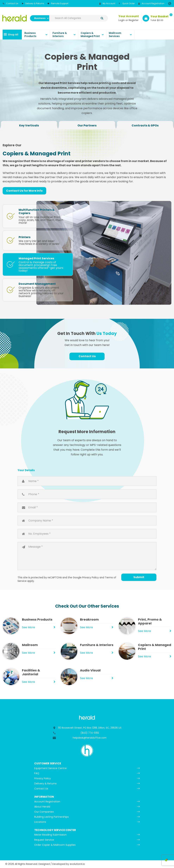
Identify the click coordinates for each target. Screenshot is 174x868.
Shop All (13, 35)
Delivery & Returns (33, 3)
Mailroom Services (115, 35)
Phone (87, 494)
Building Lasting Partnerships (51, 817)
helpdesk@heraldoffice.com (90, 738)
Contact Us (10, 3)
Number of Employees (87, 534)
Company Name (87, 521)
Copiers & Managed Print (90, 35)
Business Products (30, 35)
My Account (107, 3)
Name (87, 481)
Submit (139, 577)
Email (87, 507)
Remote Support (58, 3)
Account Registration (151, 3)
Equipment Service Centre (50, 768)
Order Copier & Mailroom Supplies (55, 845)
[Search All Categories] (79, 18)
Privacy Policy (91, 577)
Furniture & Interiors (60, 35)
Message (87, 556)
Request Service (44, 840)
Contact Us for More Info (24, 191)
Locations (40, 822)
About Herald (42, 807)
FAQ (37, 773)
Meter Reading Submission (50, 835)
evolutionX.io (77, 864)
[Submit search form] (102, 18)
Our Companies (44, 812)
